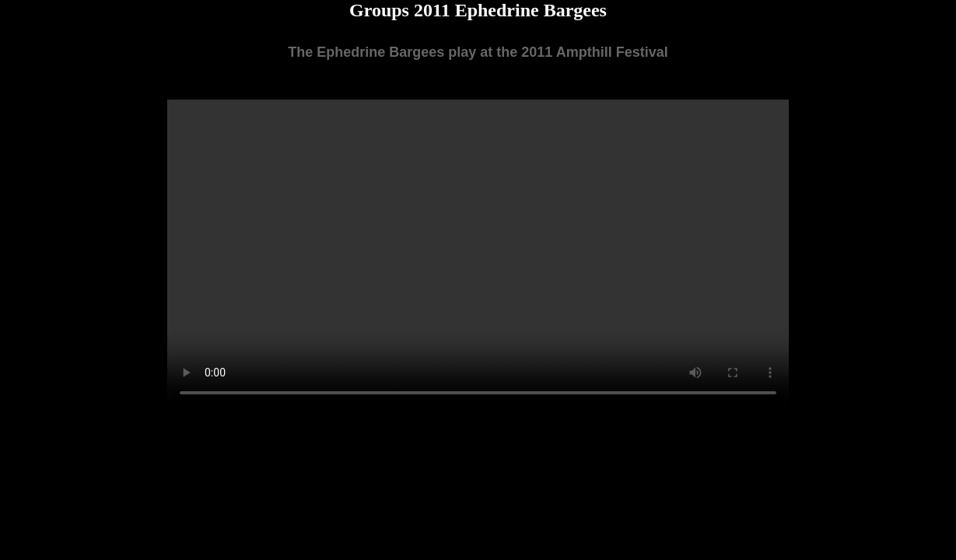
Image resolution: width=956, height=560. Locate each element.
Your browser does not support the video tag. (478, 255)
